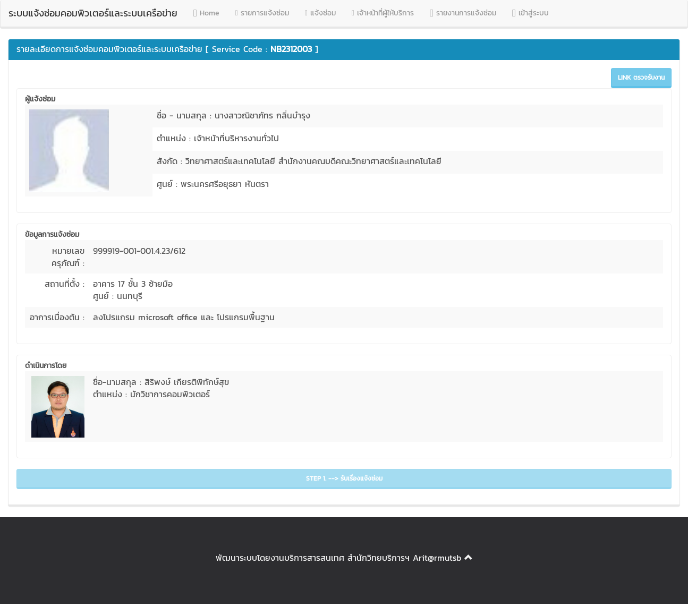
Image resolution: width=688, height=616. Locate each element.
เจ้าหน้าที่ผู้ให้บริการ (383, 13)
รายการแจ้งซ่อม (262, 13)
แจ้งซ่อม (320, 13)
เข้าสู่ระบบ (530, 13)
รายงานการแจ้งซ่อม (463, 13)
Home (206, 13)
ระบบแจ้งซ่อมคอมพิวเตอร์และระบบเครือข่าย (93, 13)
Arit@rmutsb (437, 558)
